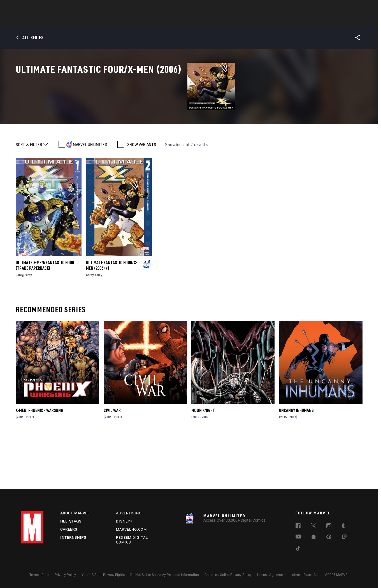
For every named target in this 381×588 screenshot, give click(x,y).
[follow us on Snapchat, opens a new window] (314, 538)
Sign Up (60, 7)
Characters (154, 20)
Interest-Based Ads (305, 575)
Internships (73, 537)
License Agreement (271, 575)
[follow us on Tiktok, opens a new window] (298, 549)
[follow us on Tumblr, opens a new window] (343, 527)
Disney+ (124, 521)
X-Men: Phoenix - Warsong (39, 461)
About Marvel (75, 513)
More (272, 20)
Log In (42, 7)
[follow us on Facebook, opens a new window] (298, 527)
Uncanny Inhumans (296, 461)
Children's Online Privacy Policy (228, 575)
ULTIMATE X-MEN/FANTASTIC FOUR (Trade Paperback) (45, 316)
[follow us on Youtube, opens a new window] (298, 537)
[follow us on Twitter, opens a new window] (313, 527)
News (106, 20)
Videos (252, 20)
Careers (69, 529)
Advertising (129, 513)
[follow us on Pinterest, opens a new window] (329, 537)
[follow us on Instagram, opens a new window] (329, 527)
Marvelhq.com (131, 529)
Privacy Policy (65, 575)
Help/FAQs (71, 521)
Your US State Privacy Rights (103, 575)
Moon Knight (203, 461)
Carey (19, 325)
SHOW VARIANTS (142, 195)
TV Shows (206, 20)
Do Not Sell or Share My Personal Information (165, 575)
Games (230, 20)
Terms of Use (39, 575)
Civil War (112, 461)
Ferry (28, 325)
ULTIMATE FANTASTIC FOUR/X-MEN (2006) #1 (112, 316)
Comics (127, 20)
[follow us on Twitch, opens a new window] (344, 538)
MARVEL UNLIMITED (90, 195)
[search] (350, 7)
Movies (181, 20)
